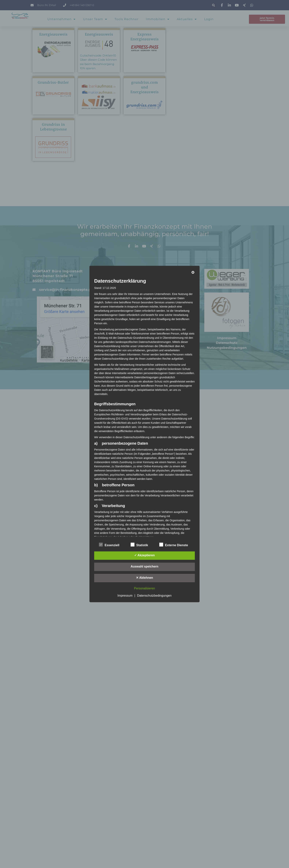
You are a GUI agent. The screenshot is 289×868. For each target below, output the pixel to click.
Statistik (139, 545)
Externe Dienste (174, 545)
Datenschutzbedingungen (154, 596)
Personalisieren (144, 589)
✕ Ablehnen (144, 578)
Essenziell (109, 545)
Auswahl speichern (144, 567)
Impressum (125, 596)
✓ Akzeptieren (144, 555)
